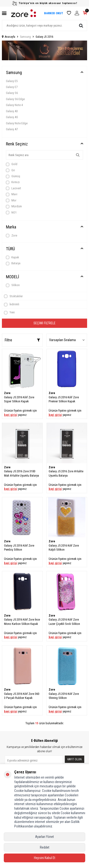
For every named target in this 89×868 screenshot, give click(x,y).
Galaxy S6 (12, 93)
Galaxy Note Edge (17, 123)
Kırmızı (13, 182)
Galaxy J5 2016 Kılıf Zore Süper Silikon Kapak (19, 399)
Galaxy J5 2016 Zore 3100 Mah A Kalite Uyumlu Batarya (21, 473)
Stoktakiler (13, 296)
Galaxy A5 (12, 117)
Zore (12, 236)
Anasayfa (9, 37)
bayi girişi (11, 415)
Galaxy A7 (12, 129)
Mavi (12, 194)
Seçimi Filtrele (44, 323)
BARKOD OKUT (54, 13)
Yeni (9, 312)
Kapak (12, 257)
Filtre (22, 340)
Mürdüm (14, 206)
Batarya (13, 263)
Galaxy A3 (12, 111)
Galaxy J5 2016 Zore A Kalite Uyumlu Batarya (66, 473)
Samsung (25, 37)
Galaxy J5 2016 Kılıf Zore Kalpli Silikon (64, 548)
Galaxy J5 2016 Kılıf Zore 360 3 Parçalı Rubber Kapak (22, 696)
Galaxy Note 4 (14, 105)
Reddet (45, 847)
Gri (10, 170)
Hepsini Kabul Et (45, 858)
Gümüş (13, 176)
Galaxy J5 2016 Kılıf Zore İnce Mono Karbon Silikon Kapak (22, 622)
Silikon (13, 285)
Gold (12, 164)
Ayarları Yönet (44, 837)
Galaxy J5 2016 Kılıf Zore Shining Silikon (64, 696)
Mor (11, 200)
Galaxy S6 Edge (15, 99)
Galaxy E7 (12, 87)
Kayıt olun (75, 759)
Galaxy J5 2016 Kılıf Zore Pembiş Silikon (19, 548)
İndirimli (12, 304)
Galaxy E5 (12, 81)
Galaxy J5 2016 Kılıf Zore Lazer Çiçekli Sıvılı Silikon (64, 622)
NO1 (11, 213)
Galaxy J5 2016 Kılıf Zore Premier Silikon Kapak (64, 399)
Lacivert (14, 188)
